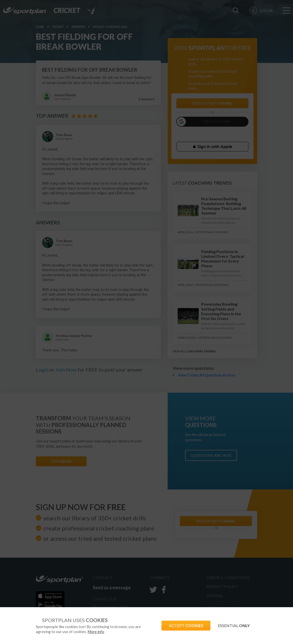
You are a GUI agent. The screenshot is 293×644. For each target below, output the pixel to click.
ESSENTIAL (234, 625)
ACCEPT (186, 625)
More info (96, 632)
